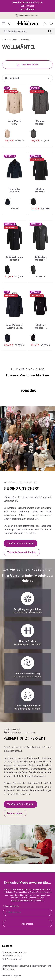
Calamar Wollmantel (40, 122)
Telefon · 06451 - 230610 (20, 543)
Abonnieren (28, 924)
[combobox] (22, 31)
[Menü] (4, 23)
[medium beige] (7, 134)
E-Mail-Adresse (12, 906)
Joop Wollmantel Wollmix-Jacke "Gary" (15, 327)
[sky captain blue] (8, 202)
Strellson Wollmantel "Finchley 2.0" (41, 190)
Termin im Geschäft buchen (22, 552)
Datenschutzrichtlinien (21, 901)
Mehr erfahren (15, 813)
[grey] (33, 270)
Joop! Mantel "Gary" (14, 122)
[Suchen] (50, 31)
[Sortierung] (27, 78)
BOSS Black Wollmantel (41, 258)
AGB (38, 898)
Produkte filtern (27, 64)
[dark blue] (7, 338)
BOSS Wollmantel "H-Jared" (15, 258)
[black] (34, 202)
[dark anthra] (33, 134)
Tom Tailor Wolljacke (14, 190)
